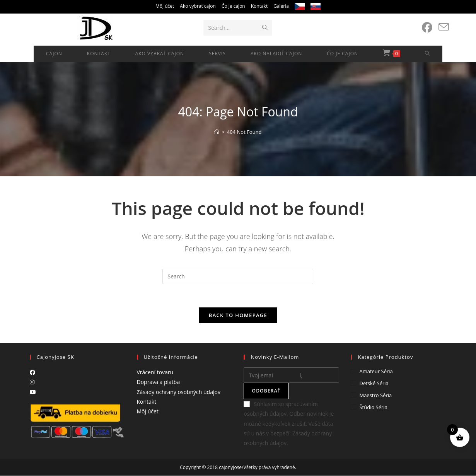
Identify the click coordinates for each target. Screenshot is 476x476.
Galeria (281, 6)
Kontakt (259, 6)
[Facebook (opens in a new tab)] (427, 27)
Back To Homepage (238, 316)
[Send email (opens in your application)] (444, 27)
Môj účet (165, 6)
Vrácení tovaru (155, 373)
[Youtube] (33, 392)
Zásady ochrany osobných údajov (179, 392)
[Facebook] (32, 373)
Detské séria (374, 384)
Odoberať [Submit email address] (266, 391)
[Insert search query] (238, 276)
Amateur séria (376, 372)
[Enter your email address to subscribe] (291, 375)
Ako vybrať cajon (198, 6)
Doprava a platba (159, 382)
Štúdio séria (373, 407)
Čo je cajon (233, 6)
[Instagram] (32, 382)
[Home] (217, 132)
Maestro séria (375, 395)
